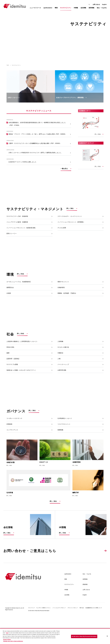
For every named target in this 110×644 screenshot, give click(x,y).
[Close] (107, 636)
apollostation (68, 603)
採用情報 (85, 608)
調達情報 (85, 614)
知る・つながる (87, 603)
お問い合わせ (96, 4)
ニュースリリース (35, 8)
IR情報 (66, 619)
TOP (8, 65)
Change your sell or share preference (13, 641)
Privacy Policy (7, 639)
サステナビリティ (69, 614)
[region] (55, 636)
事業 (66, 608)
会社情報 (67, 624)
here (7, 633)
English (104, 4)
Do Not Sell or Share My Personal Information (84, 636)
